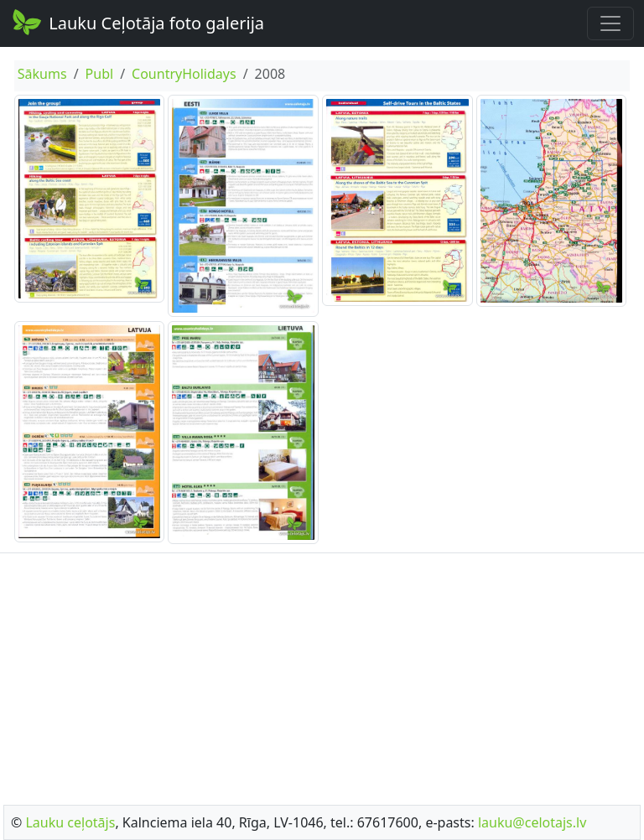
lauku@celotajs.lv (532, 822)
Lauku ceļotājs (70, 822)
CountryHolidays (184, 74)
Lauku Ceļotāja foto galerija (137, 22)
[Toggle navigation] (610, 23)
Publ (100, 74)
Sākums (42, 74)
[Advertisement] (322, 674)
